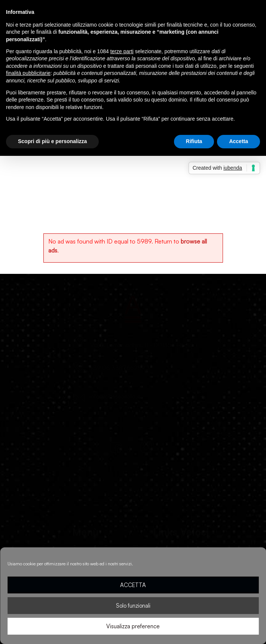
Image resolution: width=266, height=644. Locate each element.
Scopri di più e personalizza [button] (52, 141)
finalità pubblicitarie (28, 73)
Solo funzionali (133, 606)
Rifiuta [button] (194, 141)
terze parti (122, 51)
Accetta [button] (239, 141)
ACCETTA (133, 585)
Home (46, 169)
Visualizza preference (133, 626)
